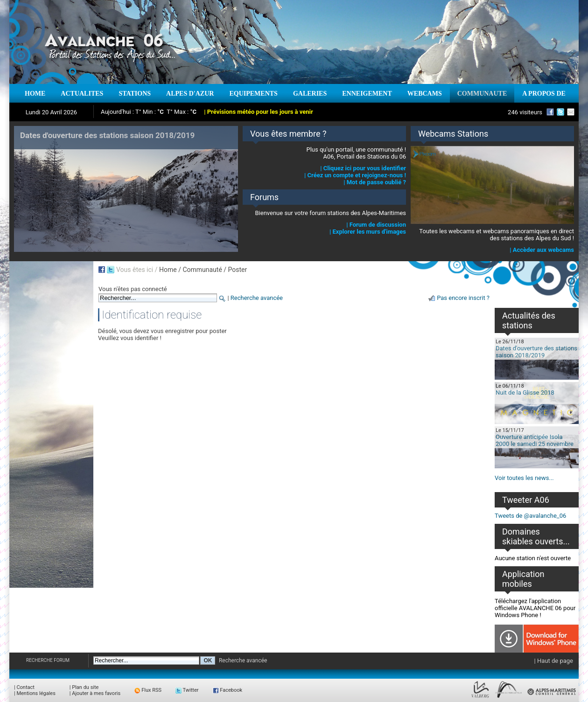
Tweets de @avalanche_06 (530, 516)
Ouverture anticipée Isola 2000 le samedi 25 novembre (535, 440)
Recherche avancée (257, 298)
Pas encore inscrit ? (463, 298)
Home (168, 270)
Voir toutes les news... (524, 478)
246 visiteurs (525, 112)
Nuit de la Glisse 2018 (525, 393)
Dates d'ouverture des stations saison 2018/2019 (536, 352)
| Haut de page (554, 661)
